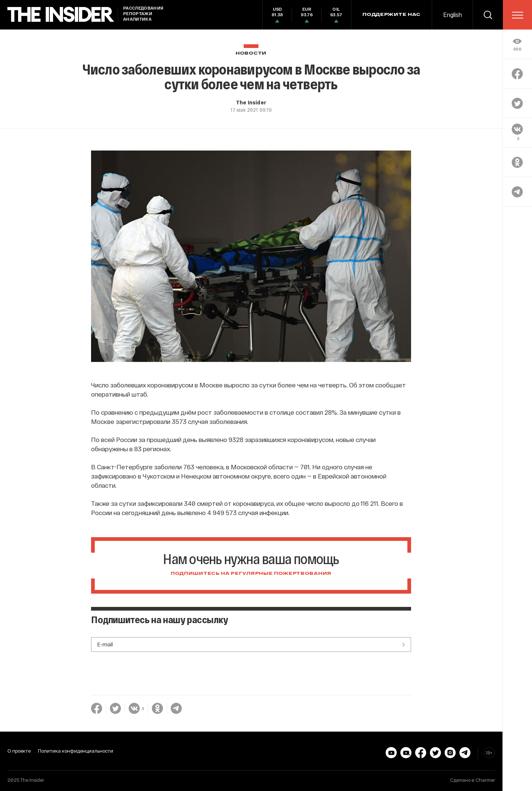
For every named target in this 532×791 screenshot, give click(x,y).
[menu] (518, 15)
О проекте (19, 751)
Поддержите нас (392, 15)
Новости (251, 53)
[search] (488, 15)
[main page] (61, 15)
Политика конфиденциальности (76, 751)
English (453, 15)
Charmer (485, 780)
